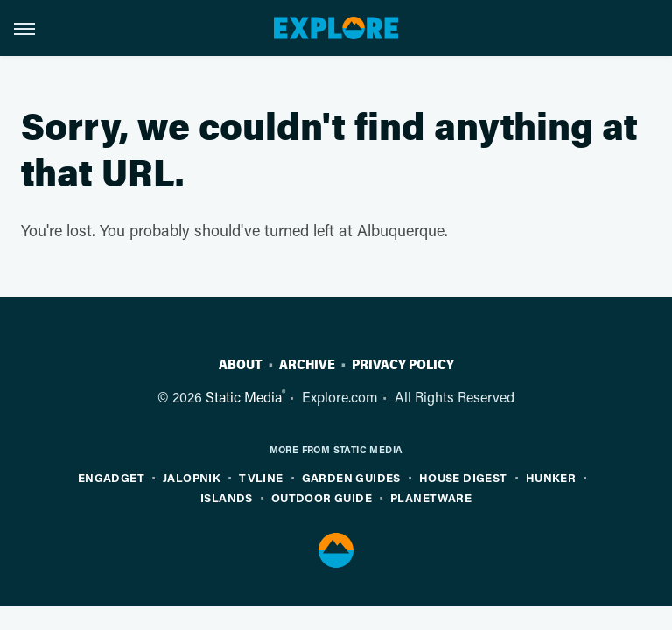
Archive (307, 365)
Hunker (551, 477)
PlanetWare (431, 497)
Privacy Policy (403, 365)
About (241, 365)
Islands (227, 497)
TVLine (261, 477)
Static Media (244, 397)
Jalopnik (192, 477)
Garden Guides (351, 477)
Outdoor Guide (322, 497)
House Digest (463, 477)
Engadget (111, 477)
